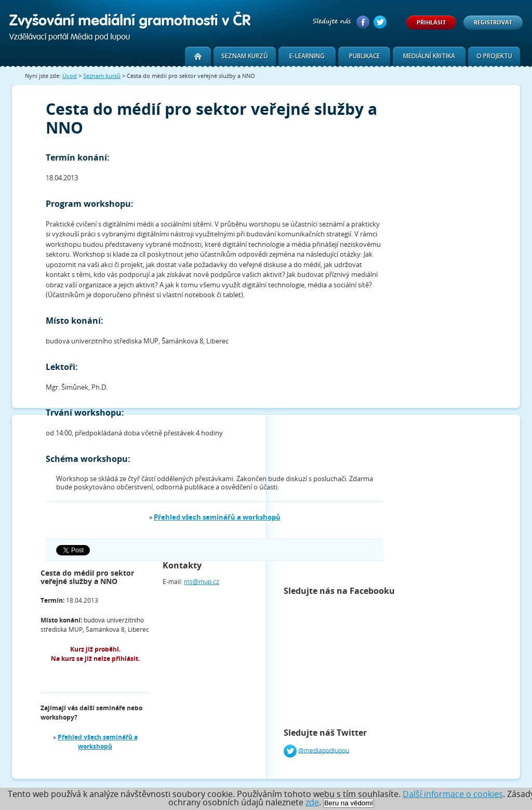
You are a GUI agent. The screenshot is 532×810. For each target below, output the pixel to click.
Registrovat (493, 22)
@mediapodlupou (324, 750)
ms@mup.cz (202, 582)
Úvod (70, 76)
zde (312, 802)
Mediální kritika (429, 56)
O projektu (494, 56)
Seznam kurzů (245, 56)
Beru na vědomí (349, 803)
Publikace (364, 56)
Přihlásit (431, 22)
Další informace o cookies (453, 794)
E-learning (307, 56)
